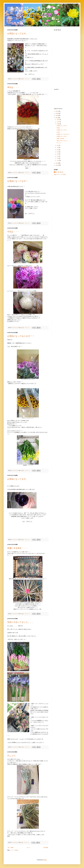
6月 (58, 150)
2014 (57, 118)
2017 (57, 111)
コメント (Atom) (14, 850)
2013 (57, 163)
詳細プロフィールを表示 (60, 174)
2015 (57, 116)
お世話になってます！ (18, 181)
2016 (57, 113)
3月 (58, 156)
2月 (58, 158)
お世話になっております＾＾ (21, 336)
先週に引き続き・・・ (17, 548)
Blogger (45, 860)
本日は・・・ (13, 87)
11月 (58, 122)
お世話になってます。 (18, 33)
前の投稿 (46, 848)
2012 (57, 165)
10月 (58, 124)
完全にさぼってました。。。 (21, 622)
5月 (58, 152)
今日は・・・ (13, 232)
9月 (58, 145)
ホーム (28, 848)
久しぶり (11, 756)
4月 (58, 154)
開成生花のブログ (29, 9)
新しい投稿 (10, 848)
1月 (58, 160)
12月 (58, 120)
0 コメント (27, 79)
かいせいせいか (15, 79)
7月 (58, 148)
